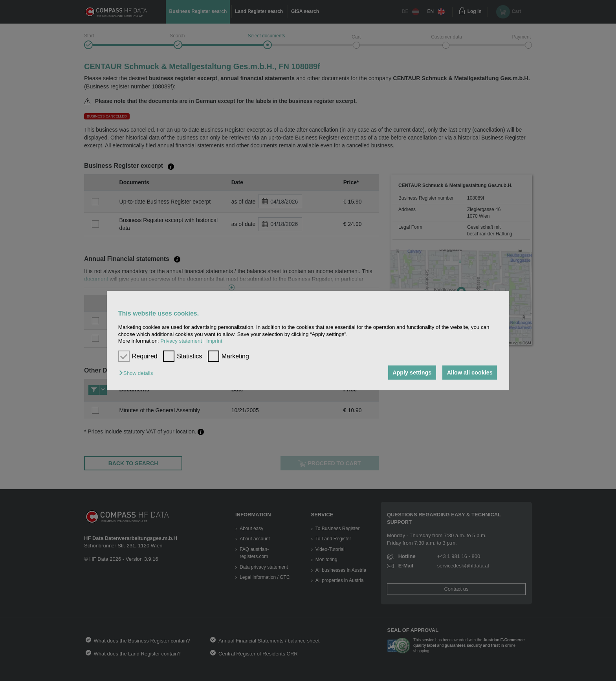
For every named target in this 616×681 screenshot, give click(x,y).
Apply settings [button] (412, 373)
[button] (138, 373)
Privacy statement (181, 341)
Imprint (214, 341)
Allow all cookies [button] (470, 373)
